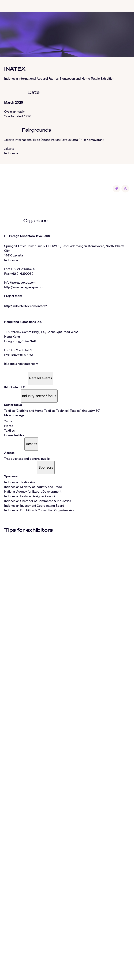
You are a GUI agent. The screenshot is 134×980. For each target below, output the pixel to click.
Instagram (29, 963)
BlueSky (55, 963)
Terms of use (47, 973)
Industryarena (113, 963)
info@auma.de (19, 956)
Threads (43, 963)
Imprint (14, 973)
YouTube (97, 963)
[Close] (4, 917)
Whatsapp (69, 963)
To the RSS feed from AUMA (28, 968)
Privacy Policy (29, 973)
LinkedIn (15, 963)
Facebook (83, 963)
